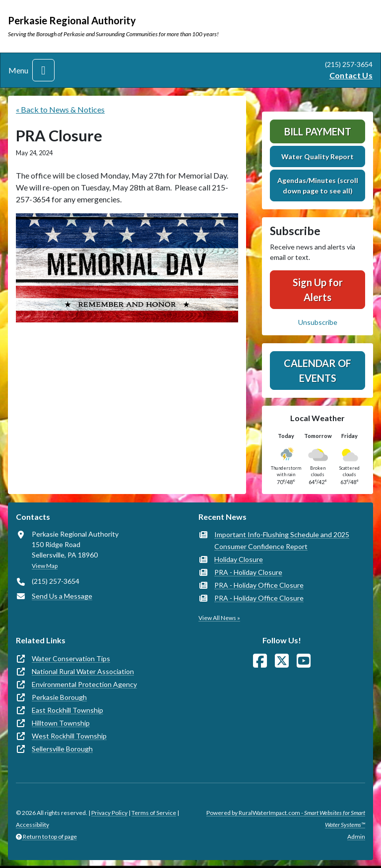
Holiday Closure (239, 559)
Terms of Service (154, 813)
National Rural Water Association (83, 671)
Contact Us (351, 75)
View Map (45, 566)
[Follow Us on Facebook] (260, 661)
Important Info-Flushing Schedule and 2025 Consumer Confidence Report (282, 540)
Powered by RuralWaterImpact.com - (286, 819)
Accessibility (32, 825)
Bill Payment (318, 131)
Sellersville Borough (62, 749)
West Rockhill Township (69, 736)
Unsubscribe (318, 322)
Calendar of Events (317, 371)
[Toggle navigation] (43, 70)
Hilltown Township (61, 723)
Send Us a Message (62, 596)
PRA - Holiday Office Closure (259, 585)
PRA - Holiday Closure (248, 572)
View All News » (219, 618)
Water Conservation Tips (71, 658)
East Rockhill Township (67, 710)
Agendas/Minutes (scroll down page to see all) (318, 186)
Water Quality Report (317, 156)
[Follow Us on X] (282, 661)
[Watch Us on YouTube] (304, 661)
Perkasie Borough (59, 697)
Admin (356, 837)
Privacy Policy (109, 813)
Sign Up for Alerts (318, 290)
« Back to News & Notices (60, 109)
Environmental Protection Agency (84, 684)
